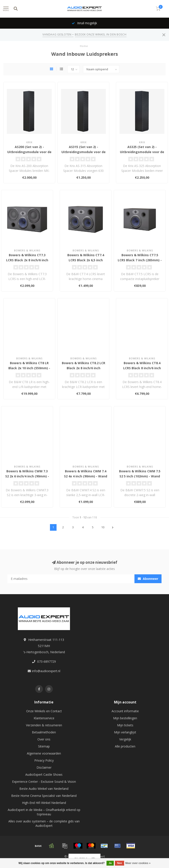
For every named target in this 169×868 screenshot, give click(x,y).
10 (103, 527)
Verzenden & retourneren (44, 725)
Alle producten (125, 746)
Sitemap (44, 746)
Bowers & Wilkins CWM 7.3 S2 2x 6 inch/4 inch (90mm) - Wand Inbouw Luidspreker (27, 476)
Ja (110, 863)
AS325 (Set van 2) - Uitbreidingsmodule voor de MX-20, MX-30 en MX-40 (142, 152)
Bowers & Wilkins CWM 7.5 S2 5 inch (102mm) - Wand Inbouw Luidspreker (140, 476)
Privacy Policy (44, 760)
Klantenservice (44, 718)
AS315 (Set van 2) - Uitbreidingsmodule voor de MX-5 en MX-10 (84, 152)
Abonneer (148, 579)
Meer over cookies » (138, 863)
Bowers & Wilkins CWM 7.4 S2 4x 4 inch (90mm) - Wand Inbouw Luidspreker (86, 476)
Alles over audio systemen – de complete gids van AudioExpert (44, 823)
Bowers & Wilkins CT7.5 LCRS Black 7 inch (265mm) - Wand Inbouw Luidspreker (140, 260)
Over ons (44, 739)
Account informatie (125, 711)
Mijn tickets (125, 725)
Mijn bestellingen (125, 718)
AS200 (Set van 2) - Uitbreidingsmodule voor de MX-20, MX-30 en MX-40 (29, 152)
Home (84, 46)
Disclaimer (44, 767)
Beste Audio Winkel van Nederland (44, 789)
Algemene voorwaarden (44, 753)
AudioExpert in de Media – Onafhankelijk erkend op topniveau (44, 812)
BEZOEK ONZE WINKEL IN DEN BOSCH (101, 34)
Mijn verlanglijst (125, 732)
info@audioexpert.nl (46, 671)
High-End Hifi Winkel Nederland (44, 803)
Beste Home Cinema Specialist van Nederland (44, 796)
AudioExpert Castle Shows (44, 774)
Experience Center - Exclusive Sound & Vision (44, 782)
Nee (119, 863)
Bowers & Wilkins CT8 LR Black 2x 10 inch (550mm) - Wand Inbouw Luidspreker (29, 368)
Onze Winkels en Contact (44, 711)
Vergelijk (125, 739)
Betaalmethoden (44, 732)
